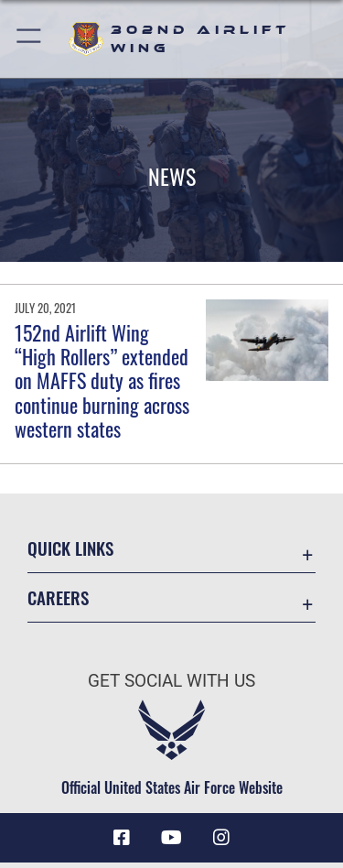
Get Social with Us (171, 681)
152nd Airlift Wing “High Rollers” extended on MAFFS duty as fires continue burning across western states (102, 381)
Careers (58, 597)
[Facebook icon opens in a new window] (122, 838)
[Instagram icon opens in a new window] (221, 838)
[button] (30, 39)
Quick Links (70, 548)
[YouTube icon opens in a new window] (172, 838)
